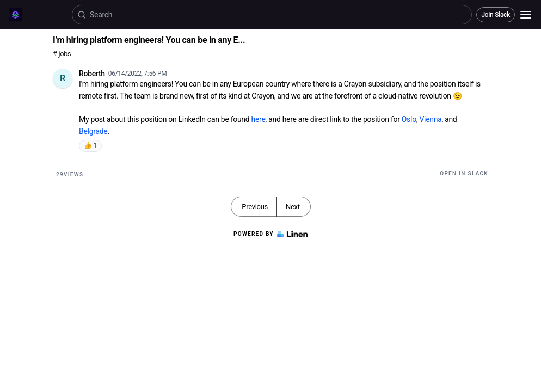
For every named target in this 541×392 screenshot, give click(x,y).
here (259, 119)
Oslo (409, 119)
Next (293, 207)
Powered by (270, 234)
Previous (255, 207)
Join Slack (496, 15)
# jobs (62, 54)
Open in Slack (464, 173)
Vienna (430, 119)
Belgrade (93, 131)
